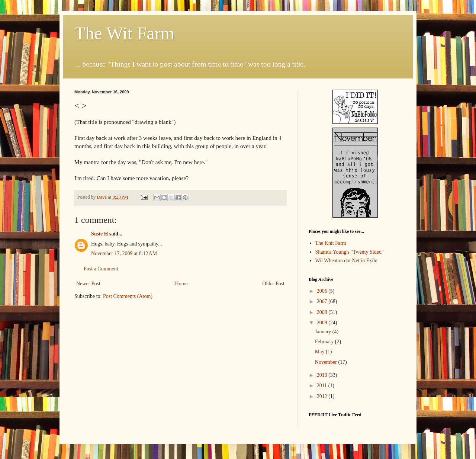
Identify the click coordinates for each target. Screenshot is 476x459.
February (325, 342)
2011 (323, 386)
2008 (323, 312)
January (324, 332)
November (327, 362)
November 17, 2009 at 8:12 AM (124, 253)
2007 (323, 301)
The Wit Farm (124, 33)
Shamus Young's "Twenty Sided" (350, 252)
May (320, 352)
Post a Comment (101, 269)
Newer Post (88, 284)
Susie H (100, 234)
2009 (323, 323)
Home (181, 284)
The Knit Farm (331, 243)
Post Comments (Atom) (128, 296)
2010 (323, 375)
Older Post (274, 284)
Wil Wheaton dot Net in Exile (346, 261)
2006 (323, 291)
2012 (323, 396)
